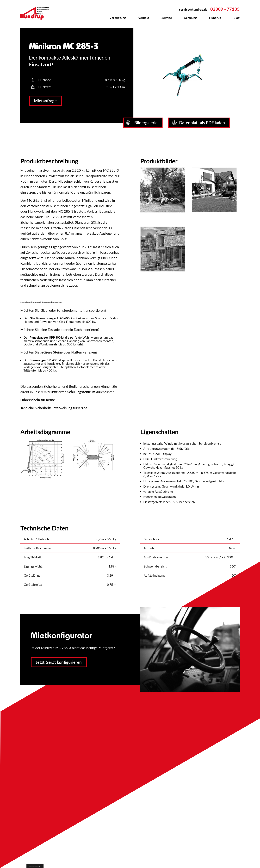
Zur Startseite (37, 13)
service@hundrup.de (193, 9)
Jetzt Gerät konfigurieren (59, 662)
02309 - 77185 (225, 9)
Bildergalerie (142, 123)
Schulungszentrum (81, 392)
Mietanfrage (45, 101)
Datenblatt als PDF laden (199, 123)
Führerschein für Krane (38, 400)
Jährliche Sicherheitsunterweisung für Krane (54, 408)
